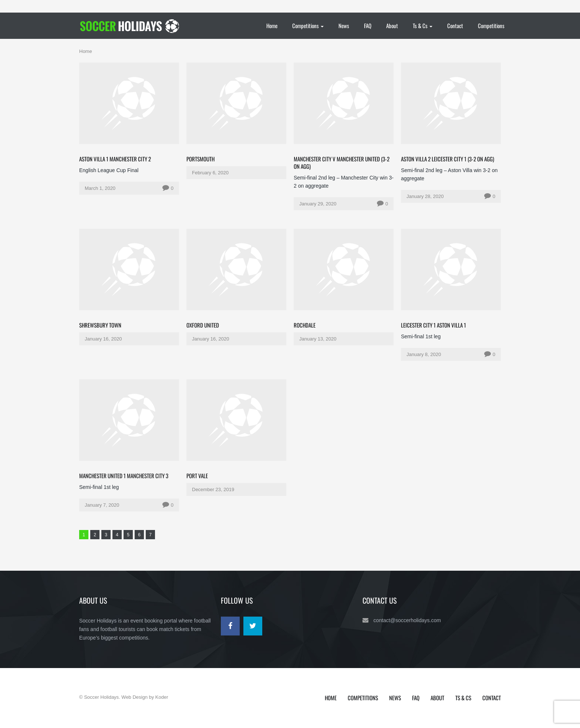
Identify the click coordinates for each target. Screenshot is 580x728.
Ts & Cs (423, 26)
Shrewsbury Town (100, 325)
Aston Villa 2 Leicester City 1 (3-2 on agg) (448, 159)
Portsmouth (200, 159)
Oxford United (203, 325)
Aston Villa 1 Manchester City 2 (115, 159)
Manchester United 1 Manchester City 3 (124, 476)
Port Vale (197, 476)
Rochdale (305, 325)
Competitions (308, 26)
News (344, 26)
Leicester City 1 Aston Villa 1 (434, 325)
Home (272, 26)
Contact (455, 26)
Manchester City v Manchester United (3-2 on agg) (342, 162)
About (392, 26)
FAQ (368, 26)
